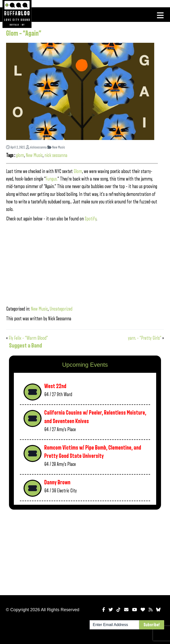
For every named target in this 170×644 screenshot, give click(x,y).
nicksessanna (36, 147)
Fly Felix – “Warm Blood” (28, 338)
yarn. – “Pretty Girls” (145, 338)
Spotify (91, 219)
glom (20, 155)
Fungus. (52, 179)
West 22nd (55, 386)
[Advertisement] (85, 551)
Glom (78, 171)
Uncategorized (61, 309)
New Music (56, 147)
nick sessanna (56, 155)
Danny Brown (57, 483)
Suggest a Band (25, 346)
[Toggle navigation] (160, 15)
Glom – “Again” (24, 34)
